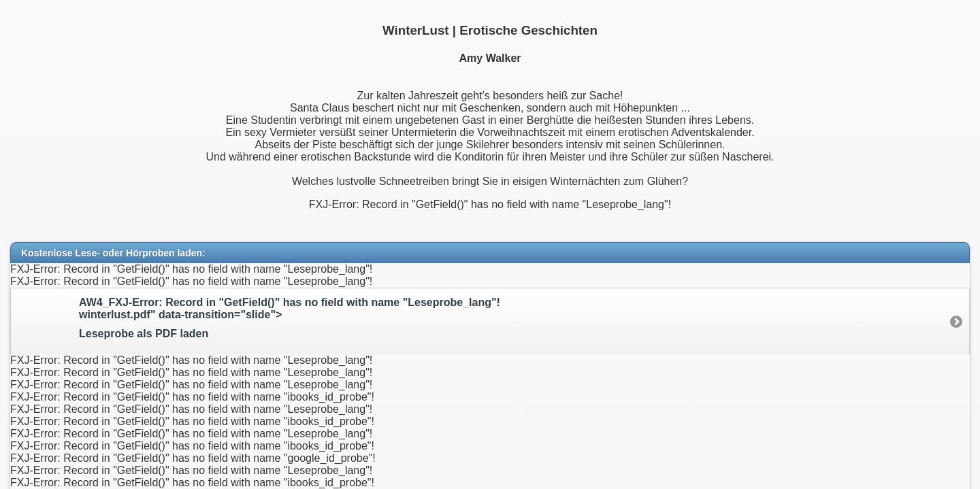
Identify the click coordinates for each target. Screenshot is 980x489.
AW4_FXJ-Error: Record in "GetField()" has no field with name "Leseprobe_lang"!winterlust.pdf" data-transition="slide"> (510, 318)
